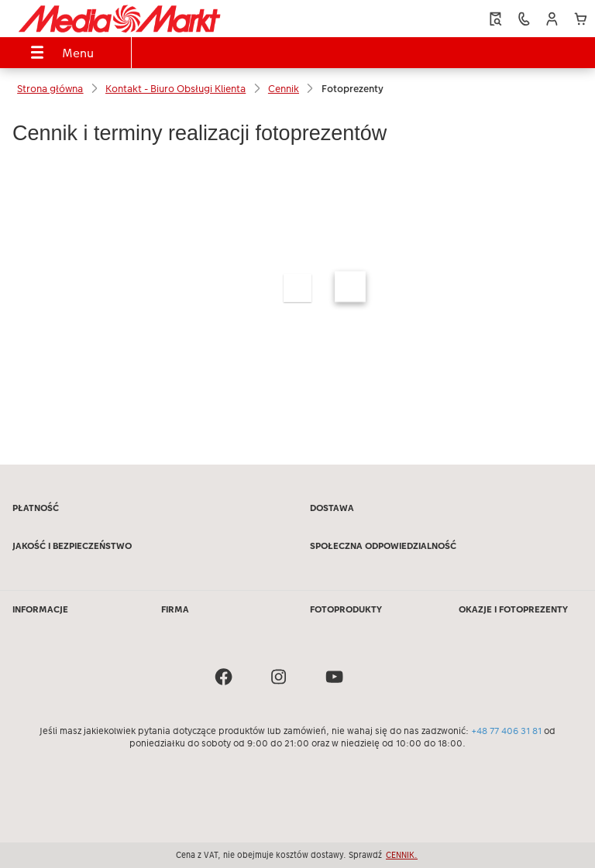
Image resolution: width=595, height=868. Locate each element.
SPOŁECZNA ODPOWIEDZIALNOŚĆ (383, 546)
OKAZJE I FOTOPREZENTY (513, 609)
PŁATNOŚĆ (36, 508)
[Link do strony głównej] (119, 19)
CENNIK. (402, 855)
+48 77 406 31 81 (506, 731)
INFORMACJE (40, 609)
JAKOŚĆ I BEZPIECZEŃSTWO (72, 546)
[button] (552, 19)
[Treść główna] (297, 274)
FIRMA (175, 609)
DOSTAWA (332, 508)
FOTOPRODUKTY (346, 609)
